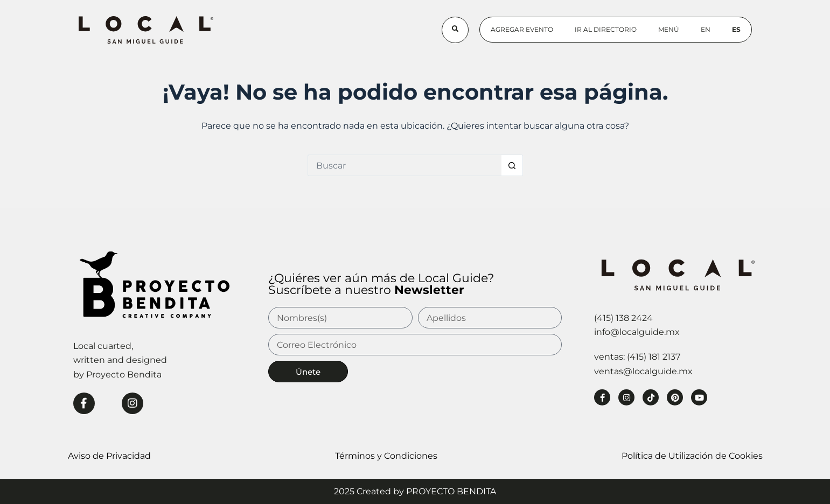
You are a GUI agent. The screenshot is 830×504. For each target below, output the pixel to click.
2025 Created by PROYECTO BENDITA (415, 491)
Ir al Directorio (606, 29)
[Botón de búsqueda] (512, 165)
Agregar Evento (522, 29)
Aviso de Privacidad (109, 456)
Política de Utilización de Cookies (692, 456)
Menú (669, 29)
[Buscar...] (404, 165)
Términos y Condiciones (386, 456)
